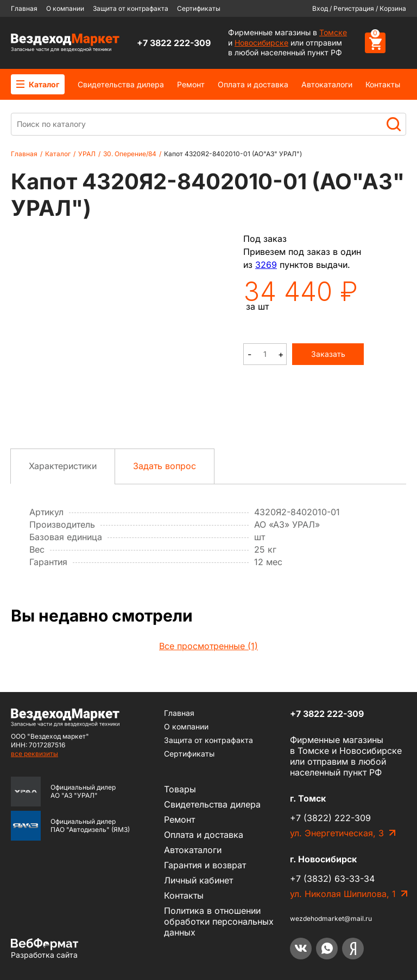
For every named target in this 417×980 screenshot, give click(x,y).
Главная (24, 8)
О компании (65, 8)
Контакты (383, 84)
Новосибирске (261, 43)
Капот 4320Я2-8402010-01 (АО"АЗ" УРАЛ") (233, 154)
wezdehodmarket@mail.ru (331, 918)
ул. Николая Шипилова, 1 (343, 894)
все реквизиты (34, 754)
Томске (333, 32)
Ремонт (191, 84)
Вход (320, 8)
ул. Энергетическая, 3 (337, 833)
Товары (180, 789)
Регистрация (354, 8)
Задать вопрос (165, 466)
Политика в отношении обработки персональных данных (219, 921)
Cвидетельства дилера (121, 84)
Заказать (328, 354)
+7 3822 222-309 (174, 43)
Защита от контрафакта (131, 8)
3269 (266, 265)
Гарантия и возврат (205, 865)
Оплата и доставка (253, 84)
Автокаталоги (327, 84)
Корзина (393, 8)
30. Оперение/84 (130, 154)
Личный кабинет (198, 880)
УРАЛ (87, 154)
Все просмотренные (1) (208, 646)
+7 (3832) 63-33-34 (332, 879)
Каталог (38, 84)
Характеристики (63, 466)
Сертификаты (199, 8)
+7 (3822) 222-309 (330, 818)
